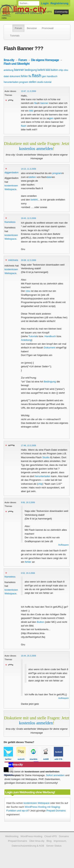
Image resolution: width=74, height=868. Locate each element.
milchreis (13, 260)
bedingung (31, 70)
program (24, 82)
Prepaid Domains (56, 811)
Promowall (48, 28)
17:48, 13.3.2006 (28, 445)
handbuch (52, 76)
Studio (46, 457)
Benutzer (32, 28)
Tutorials (15, 36)
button (54, 70)
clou (66, 70)
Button (40, 622)
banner (19, 70)
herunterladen (11, 82)
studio (40, 82)
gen (44, 76)
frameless (10, 222)
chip (61, 70)
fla (30, 76)
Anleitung (26, 340)
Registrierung (59, 3)
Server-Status (54, 846)
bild (48, 70)
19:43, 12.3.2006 (28, 218)
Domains (31, 12)
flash (37, 76)
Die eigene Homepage (45, 60)
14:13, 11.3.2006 (28, 169)
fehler (24, 76)
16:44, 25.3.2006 (28, 656)
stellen (33, 82)
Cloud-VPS (46, 12)
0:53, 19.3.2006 (28, 573)
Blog (49, 841)
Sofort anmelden (55, 775)
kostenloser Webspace (14, 5)
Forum (18, 28)
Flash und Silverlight (17, 64)
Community (61, 12)
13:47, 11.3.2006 (28, 91)
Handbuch (50, 336)
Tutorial (33, 336)
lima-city (9, 60)
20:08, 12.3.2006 (28, 260)
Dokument (50, 348)
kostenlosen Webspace (37, 803)
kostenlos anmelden (36, 148)
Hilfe (4, 18)
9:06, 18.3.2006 (28, 502)
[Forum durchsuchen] (29, 3)
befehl (41, 70)
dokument (15, 76)
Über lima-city (37, 841)
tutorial (48, 82)
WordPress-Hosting (13, 12)
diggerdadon (12, 172)
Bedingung (50, 382)
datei (6, 76)
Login (45, 3)
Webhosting (12, 836)
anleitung (9, 70)
